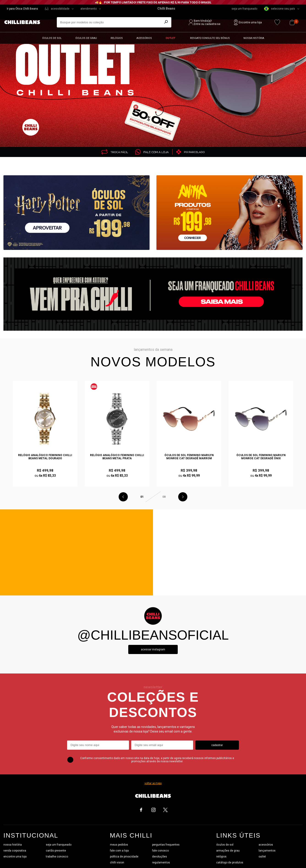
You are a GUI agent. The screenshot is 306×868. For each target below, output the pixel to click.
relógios (221, 857)
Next (183, 497)
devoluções (160, 857)
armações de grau (228, 851)
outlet (262, 857)
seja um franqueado (244, 9)
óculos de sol (225, 845)
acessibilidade (60, 9)
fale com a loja (119, 851)
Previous (123, 497)
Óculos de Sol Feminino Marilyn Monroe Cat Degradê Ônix (261, 457)
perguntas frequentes (166, 845)
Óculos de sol (52, 38)
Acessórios (144, 38)
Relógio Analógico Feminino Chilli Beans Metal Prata (117, 457)
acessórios (266, 845)
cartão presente (56, 851)
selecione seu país (280, 9)
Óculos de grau (86, 38)
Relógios (117, 38)
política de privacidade (124, 857)
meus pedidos (119, 845)
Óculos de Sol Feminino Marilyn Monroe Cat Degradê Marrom (189, 457)
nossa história (13, 845)
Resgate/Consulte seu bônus (210, 38)
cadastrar (217, 745)
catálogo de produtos (230, 863)
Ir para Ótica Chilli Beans (22, 9)
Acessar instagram (153, 649)
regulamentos (161, 863)
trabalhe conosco (57, 857)
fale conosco (160, 851)
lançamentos (267, 851)
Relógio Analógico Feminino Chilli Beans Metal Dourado (45, 457)
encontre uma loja (15, 857)
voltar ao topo (153, 783)
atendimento (89, 9)
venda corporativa (15, 851)
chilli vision (117, 863)
